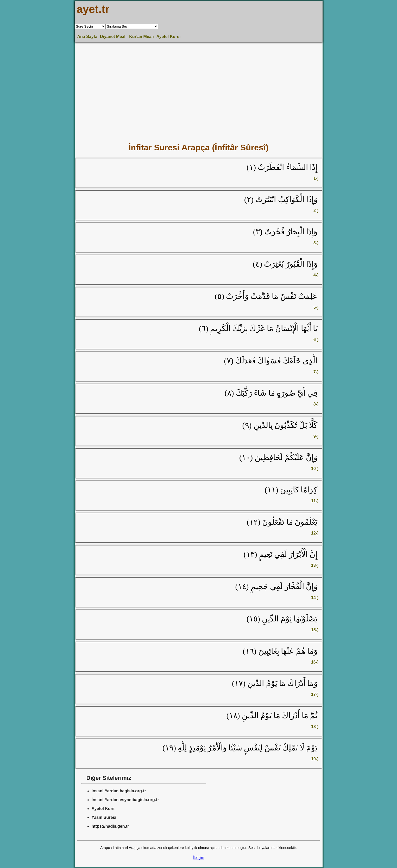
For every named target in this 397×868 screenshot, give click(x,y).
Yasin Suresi (104, 817)
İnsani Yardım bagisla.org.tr (119, 791)
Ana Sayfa (87, 37)
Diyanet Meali (113, 37)
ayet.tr (93, 9)
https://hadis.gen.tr (110, 826)
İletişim (199, 858)
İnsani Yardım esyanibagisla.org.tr (125, 800)
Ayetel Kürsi (169, 37)
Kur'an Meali (141, 37)
